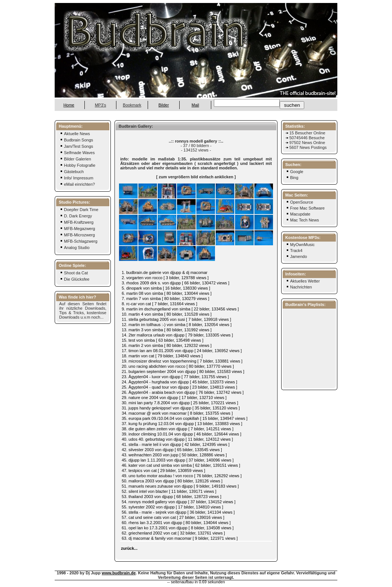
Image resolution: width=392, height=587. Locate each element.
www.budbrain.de (119, 573)
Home (69, 105)
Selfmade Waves (77, 153)
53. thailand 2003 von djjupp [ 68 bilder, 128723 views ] (171, 497)
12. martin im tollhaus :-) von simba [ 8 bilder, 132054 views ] (176, 325)
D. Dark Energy (76, 216)
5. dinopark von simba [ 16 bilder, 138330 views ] (166, 288)
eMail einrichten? (77, 184)
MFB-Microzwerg (77, 235)
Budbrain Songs (76, 140)
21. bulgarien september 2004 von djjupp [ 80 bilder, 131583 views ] (183, 371)
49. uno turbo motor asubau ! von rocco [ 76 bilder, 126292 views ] (181, 476)
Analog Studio (75, 248)
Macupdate (300, 214)
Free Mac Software (307, 208)
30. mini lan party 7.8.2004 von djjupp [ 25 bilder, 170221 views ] (180, 403)
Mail (195, 105)
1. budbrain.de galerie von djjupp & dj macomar (165, 272)
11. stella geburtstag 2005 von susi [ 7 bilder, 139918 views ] (176, 319)
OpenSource (302, 202)
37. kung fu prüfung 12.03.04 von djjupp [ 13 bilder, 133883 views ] (182, 424)
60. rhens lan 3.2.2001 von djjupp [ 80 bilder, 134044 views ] (176, 523)
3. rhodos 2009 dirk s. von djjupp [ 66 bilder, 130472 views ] (175, 283)
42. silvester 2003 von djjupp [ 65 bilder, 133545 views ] (172, 450)
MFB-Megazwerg (78, 229)
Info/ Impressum (77, 178)
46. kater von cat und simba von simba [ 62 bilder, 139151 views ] (181, 465)
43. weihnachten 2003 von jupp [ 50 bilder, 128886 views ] (174, 455)
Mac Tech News (304, 220)
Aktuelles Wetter (305, 281)
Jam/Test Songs (76, 146)
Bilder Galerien (75, 159)
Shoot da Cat (74, 273)
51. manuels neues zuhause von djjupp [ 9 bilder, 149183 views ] (180, 486)
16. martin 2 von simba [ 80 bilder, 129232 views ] (167, 345)
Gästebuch (72, 172)
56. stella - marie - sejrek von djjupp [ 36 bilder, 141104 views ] (178, 512)
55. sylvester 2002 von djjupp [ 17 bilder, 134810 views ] (172, 507)
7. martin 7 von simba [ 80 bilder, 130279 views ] (165, 299)
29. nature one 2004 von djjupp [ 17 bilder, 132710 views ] (174, 398)
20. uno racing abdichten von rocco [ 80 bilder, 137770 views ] (178, 366)
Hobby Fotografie (78, 165)
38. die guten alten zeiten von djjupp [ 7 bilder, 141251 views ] (177, 429)
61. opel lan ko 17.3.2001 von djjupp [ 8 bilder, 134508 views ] (178, 528)
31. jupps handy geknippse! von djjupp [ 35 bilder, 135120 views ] (181, 408)
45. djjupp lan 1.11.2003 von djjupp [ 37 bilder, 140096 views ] (178, 460)
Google (297, 172)
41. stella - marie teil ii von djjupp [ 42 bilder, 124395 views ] (176, 444)
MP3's (100, 105)
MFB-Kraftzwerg (77, 222)
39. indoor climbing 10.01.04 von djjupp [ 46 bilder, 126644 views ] (181, 434)
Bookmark (132, 105)
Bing (294, 178)
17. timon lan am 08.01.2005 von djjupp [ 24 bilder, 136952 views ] (182, 351)
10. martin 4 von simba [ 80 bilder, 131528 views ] (167, 314)
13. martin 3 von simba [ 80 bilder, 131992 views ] (167, 330)
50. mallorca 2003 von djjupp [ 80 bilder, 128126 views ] (172, 481)
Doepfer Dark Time (79, 210)
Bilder (164, 105)
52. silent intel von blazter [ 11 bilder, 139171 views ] (169, 491)
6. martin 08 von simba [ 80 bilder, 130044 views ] (167, 293)
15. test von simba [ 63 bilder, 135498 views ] (163, 340)
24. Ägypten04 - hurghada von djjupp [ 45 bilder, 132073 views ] (179, 382)
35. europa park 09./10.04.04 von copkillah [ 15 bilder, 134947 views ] (184, 418)
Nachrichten (301, 287)
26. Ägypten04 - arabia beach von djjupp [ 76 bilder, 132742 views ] (183, 392)
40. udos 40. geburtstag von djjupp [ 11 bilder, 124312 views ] (177, 439)
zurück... (129, 548)
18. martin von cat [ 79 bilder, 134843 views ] (162, 356)
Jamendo (298, 256)
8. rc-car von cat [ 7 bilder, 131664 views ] (159, 304)
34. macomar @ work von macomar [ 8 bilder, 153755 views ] (177, 413)
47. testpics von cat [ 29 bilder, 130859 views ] (163, 470)
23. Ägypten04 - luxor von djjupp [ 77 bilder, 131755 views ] (175, 377)
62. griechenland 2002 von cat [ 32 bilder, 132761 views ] (173, 533)
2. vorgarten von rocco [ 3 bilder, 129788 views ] (165, 278)
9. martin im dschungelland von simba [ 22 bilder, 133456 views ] (180, 309)
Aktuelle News (75, 134)
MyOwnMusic (302, 245)
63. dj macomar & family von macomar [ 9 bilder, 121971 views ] (180, 538)
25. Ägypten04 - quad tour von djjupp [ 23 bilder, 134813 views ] (179, 387)
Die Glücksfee (75, 279)
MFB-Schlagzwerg (79, 241)
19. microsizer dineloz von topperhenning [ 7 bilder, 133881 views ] (182, 361)
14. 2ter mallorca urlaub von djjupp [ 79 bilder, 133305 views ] (177, 335)
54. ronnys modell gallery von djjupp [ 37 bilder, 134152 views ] (179, 502)
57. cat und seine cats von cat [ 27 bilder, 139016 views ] (173, 517)
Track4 (296, 251)
